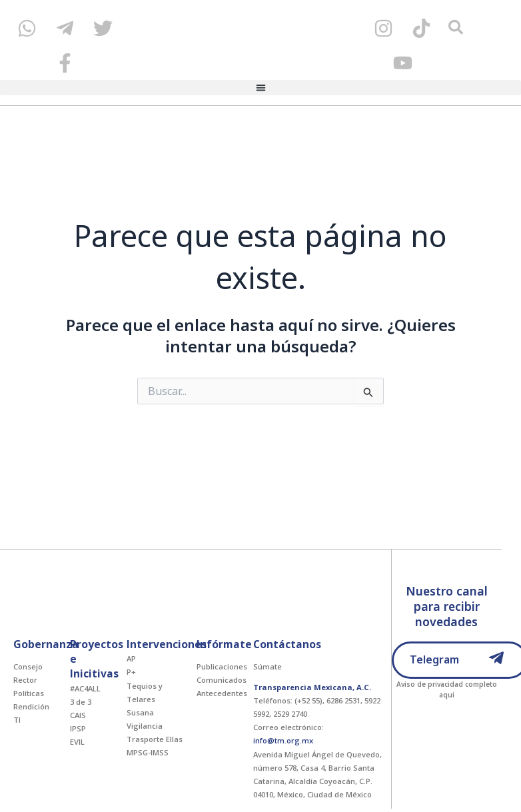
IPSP (78, 728)
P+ (131, 672)
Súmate (267, 666)
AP (131, 658)
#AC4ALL (85, 688)
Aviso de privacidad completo (447, 684)
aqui (447, 695)
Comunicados (222, 680)
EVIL (77, 742)
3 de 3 (81, 702)
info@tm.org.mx (283, 740)
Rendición (31, 706)
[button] (260, 88)
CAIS (78, 715)
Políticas (29, 693)
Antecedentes (222, 693)
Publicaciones (222, 666)
